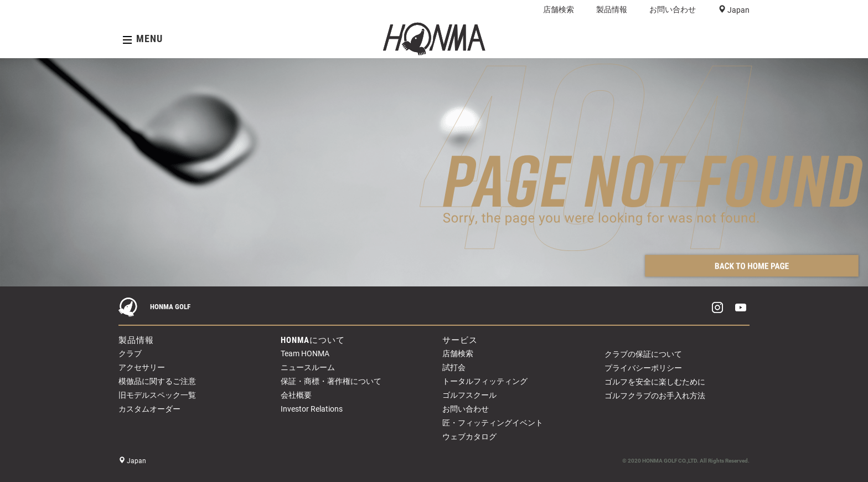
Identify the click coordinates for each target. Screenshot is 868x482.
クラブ (130, 353)
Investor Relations (312, 409)
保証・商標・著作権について (331, 381)
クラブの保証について (643, 354)
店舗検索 (559, 9)
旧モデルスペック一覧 (157, 395)
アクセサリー (142, 367)
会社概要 (296, 395)
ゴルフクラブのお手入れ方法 (655, 396)
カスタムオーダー (149, 409)
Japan (738, 10)
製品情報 (612, 9)
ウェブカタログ (469, 437)
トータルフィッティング (485, 381)
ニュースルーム (308, 367)
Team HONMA (305, 353)
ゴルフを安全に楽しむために (655, 382)
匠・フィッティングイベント (493, 423)
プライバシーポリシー (643, 368)
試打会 (454, 367)
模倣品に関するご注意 (157, 381)
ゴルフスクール (469, 395)
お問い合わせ (673, 9)
